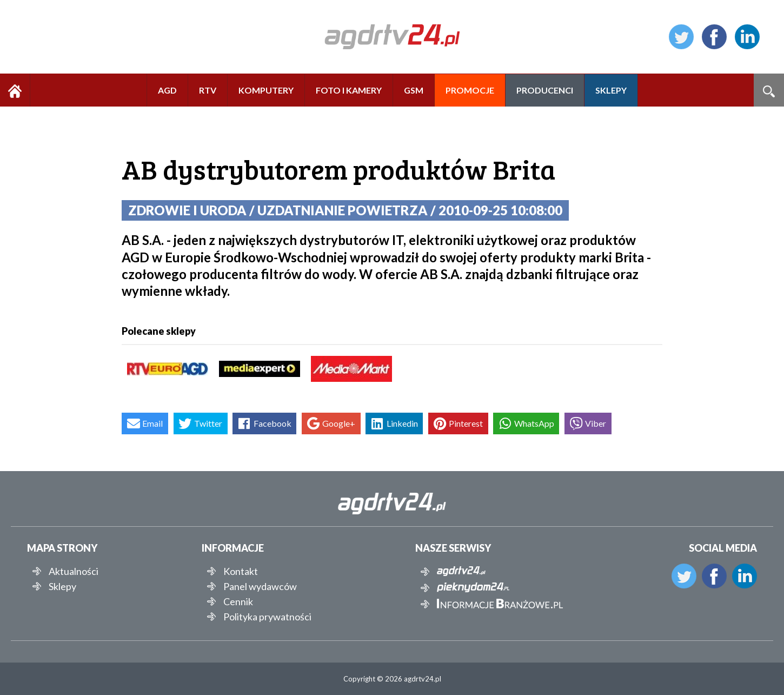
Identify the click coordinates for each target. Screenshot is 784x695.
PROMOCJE (470, 90)
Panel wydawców (260, 586)
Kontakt (241, 571)
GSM (414, 90)
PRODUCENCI (545, 90)
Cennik (238, 601)
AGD (167, 90)
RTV (208, 90)
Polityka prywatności (267, 617)
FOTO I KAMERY (349, 90)
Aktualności (74, 571)
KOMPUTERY (266, 90)
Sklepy (62, 586)
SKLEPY (611, 90)
